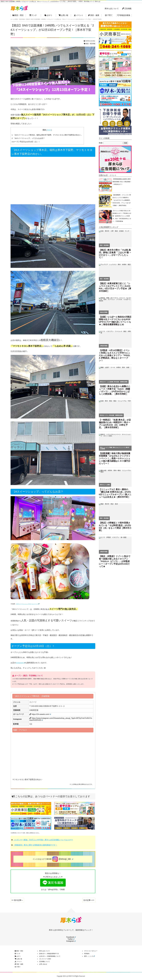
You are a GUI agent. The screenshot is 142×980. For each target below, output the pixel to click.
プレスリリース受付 (45, 959)
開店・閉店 (18, 15)
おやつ (48, 15)
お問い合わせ (43, 964)
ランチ (33, 15)
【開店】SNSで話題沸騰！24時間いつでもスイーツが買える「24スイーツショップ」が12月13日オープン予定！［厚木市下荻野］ (52, 30)
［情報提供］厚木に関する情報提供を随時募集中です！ (35, 845)
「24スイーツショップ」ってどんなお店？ (28, 138)
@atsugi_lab (63, 859)
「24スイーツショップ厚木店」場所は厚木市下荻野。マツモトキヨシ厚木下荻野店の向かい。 (47, 135)
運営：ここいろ (90, 956)
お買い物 (63, 15)
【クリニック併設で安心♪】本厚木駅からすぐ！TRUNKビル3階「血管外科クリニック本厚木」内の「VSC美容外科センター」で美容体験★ (122, 216)
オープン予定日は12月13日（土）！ (26, 142)
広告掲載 (127, 9)
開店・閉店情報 (91, 44)
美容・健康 (94, 15)
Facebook (71, 937)
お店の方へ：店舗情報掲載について (50, 956)
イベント (79, 15)
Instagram (21, 663)
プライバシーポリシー (91, 951)
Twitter (71, 939)
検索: (101, 143)
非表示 (49, 130)
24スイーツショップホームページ (28, 604)
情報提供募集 (124, 15)
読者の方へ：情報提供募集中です (49, 954)
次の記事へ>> (89, 900)
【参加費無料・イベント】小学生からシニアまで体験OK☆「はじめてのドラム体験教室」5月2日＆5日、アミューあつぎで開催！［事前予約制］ (122, 200)
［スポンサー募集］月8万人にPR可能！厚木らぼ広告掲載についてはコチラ (43, 840)
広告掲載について (44, 961)
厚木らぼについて (112, 9)
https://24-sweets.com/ (41, 714)
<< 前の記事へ (17, 900)
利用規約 (87, 954)
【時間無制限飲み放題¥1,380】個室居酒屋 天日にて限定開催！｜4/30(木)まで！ (122, 182)
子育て (109, 15)
